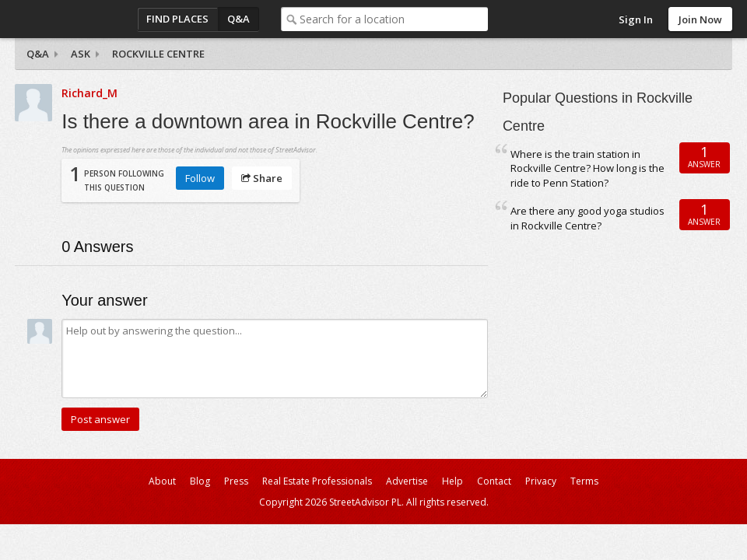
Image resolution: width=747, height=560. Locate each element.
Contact (494, 481)
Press (236, 481)
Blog (200, 481)
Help (452, 481)
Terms (584, 481)
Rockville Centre (158, 54)
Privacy (541, 481)
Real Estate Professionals (317, 481)
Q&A (238, 19)
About (162, 481)
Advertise (407, 481)
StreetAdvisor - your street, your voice (77, 19)
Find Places (177, 19)
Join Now (700, 19)
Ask (81, 54)
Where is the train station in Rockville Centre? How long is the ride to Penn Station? (587, 168)
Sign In (636, 19)
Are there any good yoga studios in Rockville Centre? (587, 218)
